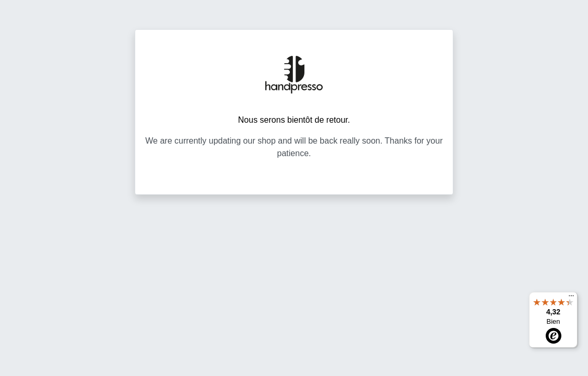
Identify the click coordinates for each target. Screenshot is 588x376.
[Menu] (571, 298)
